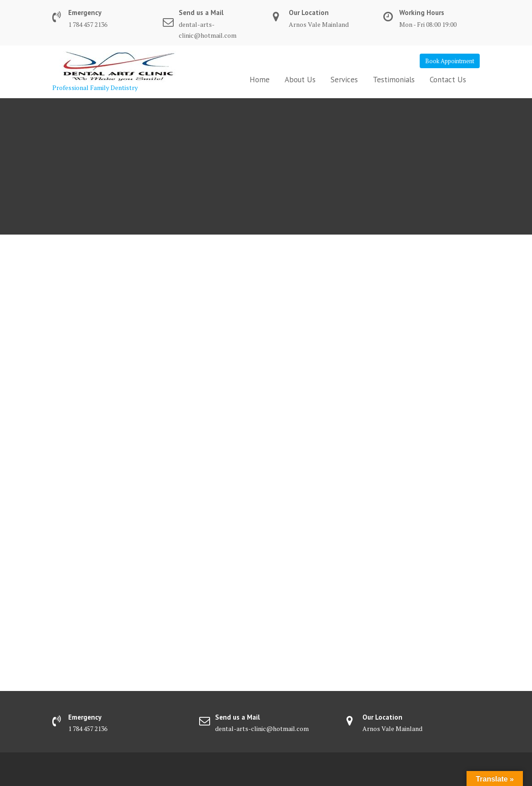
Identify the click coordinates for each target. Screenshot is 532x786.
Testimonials (394, 80)
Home (260, 80)
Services (344, 80)
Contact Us (448, 80)
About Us (300, 80)
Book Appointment (450, 61)
